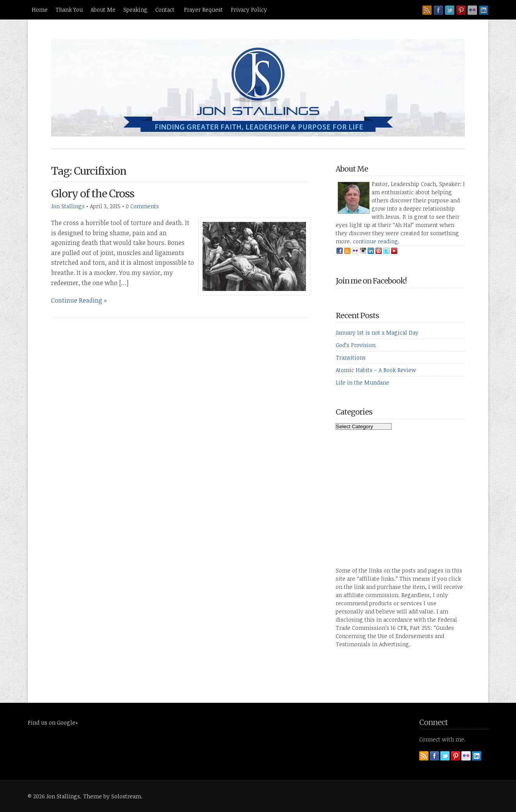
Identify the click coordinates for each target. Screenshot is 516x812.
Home (40, 10)
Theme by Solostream (112, 796)
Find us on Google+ (53, 722)
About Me (103, 10)
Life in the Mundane (362, 382)
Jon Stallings (68, 206)
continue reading (375, 241)
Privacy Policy (249, 10)
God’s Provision (356, 345)
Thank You (69, 10)
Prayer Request (203, 10)
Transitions (351, 357)
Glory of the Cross (93, 194)
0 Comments (142, 206)
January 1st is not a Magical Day (377, 332)
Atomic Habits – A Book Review (376, 370)
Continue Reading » (79, 300)
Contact (166, 10)
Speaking (135, 10)
